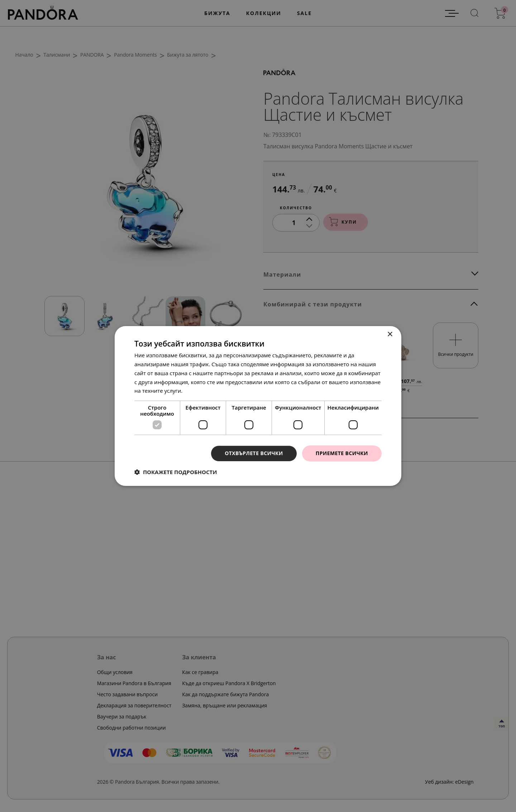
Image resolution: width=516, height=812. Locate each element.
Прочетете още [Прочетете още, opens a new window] (204, 391)
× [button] (390, 335)
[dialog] (258, 406)
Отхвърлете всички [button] (254, 453)
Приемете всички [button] (342, 453)
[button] (176, 472)
